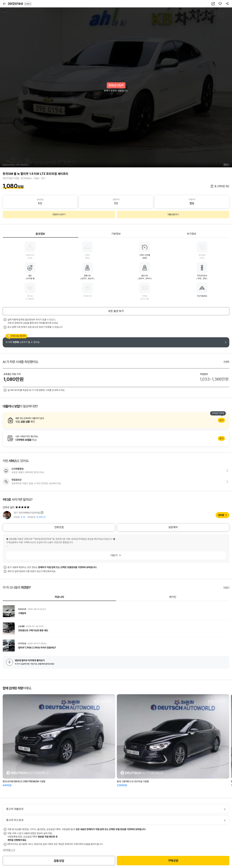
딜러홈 (221, 515)
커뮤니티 (59, 597)
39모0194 (20, 4)
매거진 (173, 597)
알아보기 (116, 420)
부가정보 (192, 234)
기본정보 (116, 234)
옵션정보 (40, 234)
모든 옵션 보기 (116, 311)
